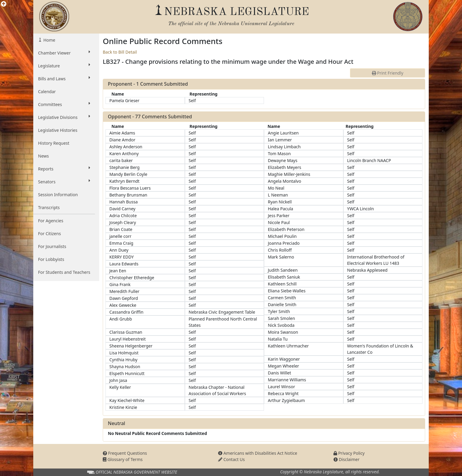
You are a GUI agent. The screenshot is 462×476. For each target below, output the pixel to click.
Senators (64, 182)
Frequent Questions (125, 453)
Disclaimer (346, 459)
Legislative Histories (58, 130)
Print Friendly (388, 73)
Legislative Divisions (64, 117)
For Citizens (49, 234)
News (43, 156)
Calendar (47, 92)
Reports (64, 169)
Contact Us (231, 459)
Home (49, 40)
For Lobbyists (51, 259)
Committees (64, 104)
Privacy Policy (349, 453)
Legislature (64, 66)
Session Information (58, 195)
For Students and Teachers (64, 272)
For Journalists (52, 246)
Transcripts (49, 207)
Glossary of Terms (123, 459)
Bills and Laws (64, 78)
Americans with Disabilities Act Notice (258, 453)
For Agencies (51, 221)
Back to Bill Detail (120, 52)
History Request (54, 143)
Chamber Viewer (64, 53)
